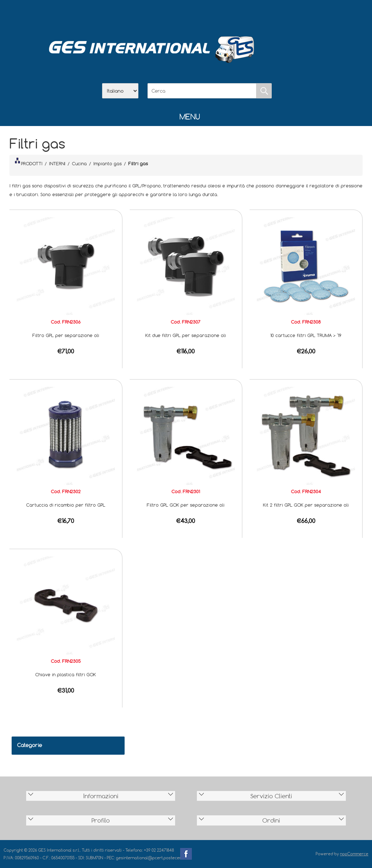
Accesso (224, 15)
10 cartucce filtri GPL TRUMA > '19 (306, 335)
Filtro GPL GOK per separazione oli (186, 505)
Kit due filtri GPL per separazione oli (186, 335)
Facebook (186, 854)
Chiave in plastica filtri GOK (66, 674)
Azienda (167, 15)
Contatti (205, 15)
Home (148, 15)
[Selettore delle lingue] (120, 91)
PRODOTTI (29, 162)
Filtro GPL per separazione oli (66, 335)
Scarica (186, 15)
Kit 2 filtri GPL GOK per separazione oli (306, 505)
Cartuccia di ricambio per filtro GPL (66, 505)
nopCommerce (354, 854)
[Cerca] (202, 91)
